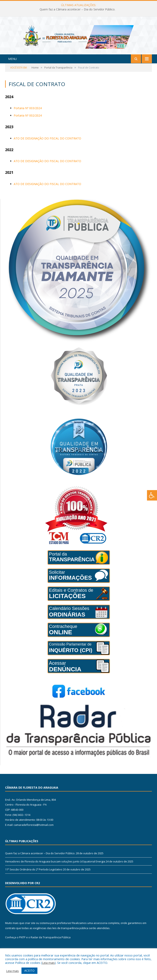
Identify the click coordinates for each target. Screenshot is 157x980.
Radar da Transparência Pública (51, 945)
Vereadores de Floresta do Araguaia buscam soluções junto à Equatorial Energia (55, 869)
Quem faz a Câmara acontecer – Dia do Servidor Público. (77, 9)
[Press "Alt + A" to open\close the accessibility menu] (152, 495)
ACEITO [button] (29, 970)
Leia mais (48, 963)
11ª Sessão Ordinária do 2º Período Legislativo (34, 877)
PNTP (22, 945)
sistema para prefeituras (55, 931)
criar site (30, 931)
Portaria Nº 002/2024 (28, 123)
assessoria (100, 931)
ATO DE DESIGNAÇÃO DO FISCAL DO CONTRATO (47, 146)
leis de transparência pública (70, 936)
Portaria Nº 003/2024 (28, 116)
